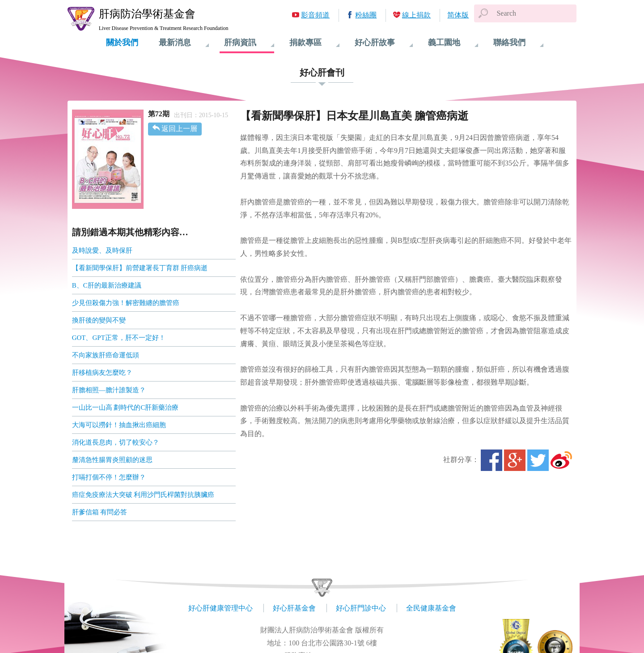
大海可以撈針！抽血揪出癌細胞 (119, 425)
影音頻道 (315, 15)
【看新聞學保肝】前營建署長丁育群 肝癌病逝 (140, 268)
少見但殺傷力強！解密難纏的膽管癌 (126, 303)
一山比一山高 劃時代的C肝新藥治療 (125, 407)
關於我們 (122, 42)
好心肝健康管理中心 (220, 608)
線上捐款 (416, 15)
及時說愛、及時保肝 (102, 250)
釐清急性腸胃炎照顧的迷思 (112, 460)
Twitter (538, 460)
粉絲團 (366, 15)
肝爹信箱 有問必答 (100, 512)
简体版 (458, 15)
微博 (561, 460)
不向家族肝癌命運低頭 (106, 355)
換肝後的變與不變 (99, 320)
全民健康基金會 (431, 608)
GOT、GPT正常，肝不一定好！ (119, 338)
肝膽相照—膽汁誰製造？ (109, 390)
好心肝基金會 (294, 608)
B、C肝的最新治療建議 (107, 285)
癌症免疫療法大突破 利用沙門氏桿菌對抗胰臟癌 (143, 495)
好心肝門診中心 (361, 608)
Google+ (515, 460)
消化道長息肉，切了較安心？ (116, 442)
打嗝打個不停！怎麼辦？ (109, 477)
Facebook (491, 460)
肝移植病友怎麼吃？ (102, 373)
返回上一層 (179, 129)
